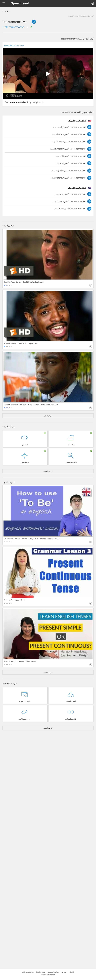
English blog (41, 972)
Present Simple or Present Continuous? (20, 661)
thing (29, 102)
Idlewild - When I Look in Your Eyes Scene (21, 343)
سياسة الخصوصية (53, 972)
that (34, 102)
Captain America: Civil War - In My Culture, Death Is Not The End (31, 405)
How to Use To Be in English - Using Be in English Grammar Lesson (32, 539)
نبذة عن (64, 972)
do (42, 102)
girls (38, 102)
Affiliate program (28, 972)
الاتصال (71, 972)
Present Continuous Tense (15, 600)
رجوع (8, 11)
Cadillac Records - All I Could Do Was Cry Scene (24, 282)
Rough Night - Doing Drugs (14, 45)
